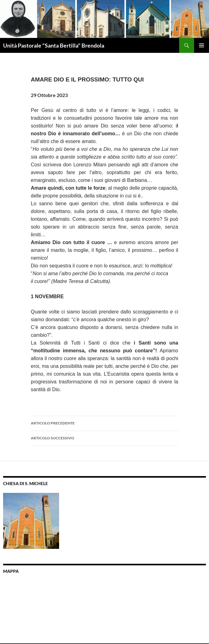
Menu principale (202, 45)
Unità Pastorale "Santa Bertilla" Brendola (54, 45)
